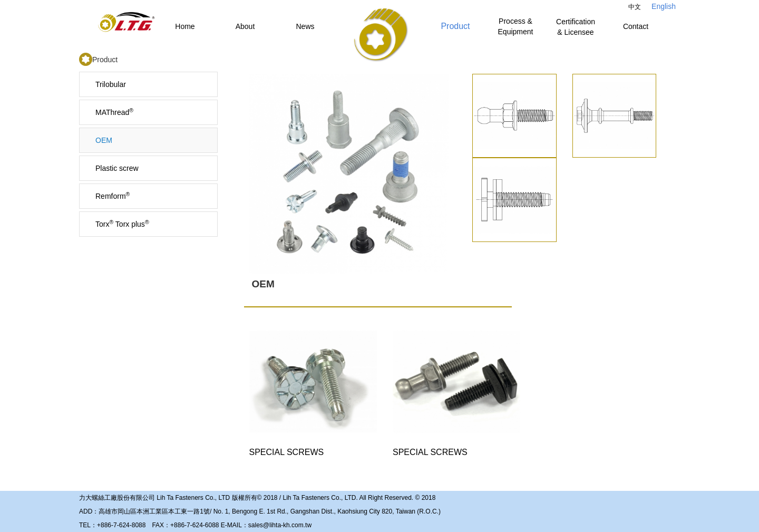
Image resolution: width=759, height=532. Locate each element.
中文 (635, 7)
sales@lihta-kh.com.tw (280, 525)
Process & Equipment (516, 26)
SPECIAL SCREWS (313, 387)
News (305, 26)
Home (185, 26)
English (664, 6)
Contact (636, 26)
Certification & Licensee (576, 27)
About (245, 26)
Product (455, 26)
